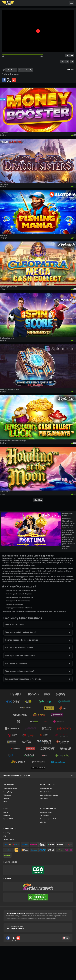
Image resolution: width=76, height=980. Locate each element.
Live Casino (7, 816)
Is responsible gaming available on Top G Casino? (24, 679)
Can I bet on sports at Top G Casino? (19, 648)
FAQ (5, 836)
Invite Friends (44, 798)
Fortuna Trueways (11, 70)
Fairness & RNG (8, 819)
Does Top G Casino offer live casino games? (22, 640)
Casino (6, 812)
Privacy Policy (8, 792)
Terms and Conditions (10, 789)
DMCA (5, 802)
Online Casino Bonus (46, 792)
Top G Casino (21, 913)
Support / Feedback (10, 839)
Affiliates (6, 798)
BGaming (21, 70)
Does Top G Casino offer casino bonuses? (21, 656)
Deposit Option (8, 833)
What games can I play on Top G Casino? (21, 632)
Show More (38, 500)
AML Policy (43, 822)
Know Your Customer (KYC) (48, 819)
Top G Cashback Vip (46, 789)
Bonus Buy (29, 70)
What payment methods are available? (20, 671)
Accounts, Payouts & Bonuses (49, 795)
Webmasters (7, 795)
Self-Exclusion (44, 816)
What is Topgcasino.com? (15, 624)
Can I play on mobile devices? (17, 663)
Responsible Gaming (46, 812)
